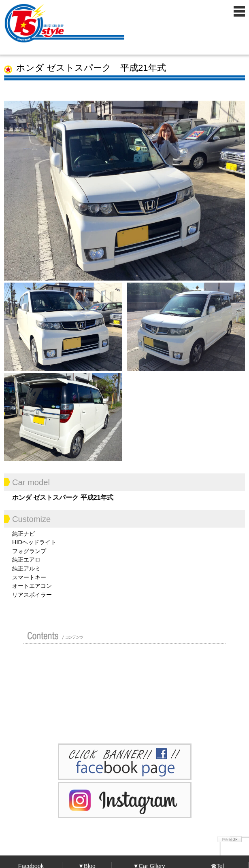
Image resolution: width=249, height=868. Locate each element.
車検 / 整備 (185, 679)
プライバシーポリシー (183, 699)
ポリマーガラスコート (54, 699)
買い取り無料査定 (56, 679)
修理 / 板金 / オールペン (118, 679)
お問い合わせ (56, 718)
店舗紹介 (54, 660)
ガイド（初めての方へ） (183, 660)
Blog (120, 699)
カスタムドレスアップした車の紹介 (120, 660)
